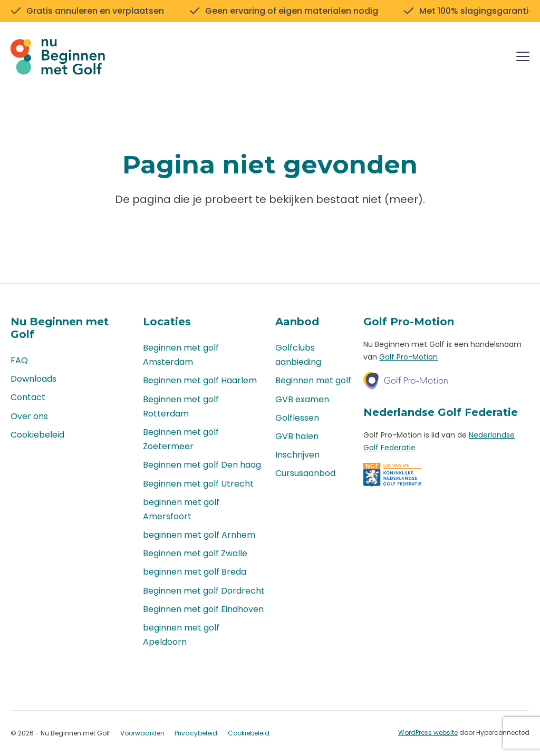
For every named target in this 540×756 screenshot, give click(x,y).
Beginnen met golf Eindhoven (203, 609)
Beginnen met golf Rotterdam (181, 406)
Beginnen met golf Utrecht (198, 484)
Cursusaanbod (305, 474)
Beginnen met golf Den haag (202, 465)
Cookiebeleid (37, 435)
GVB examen (302, 399)
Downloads (33, 379)
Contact (28, 398)
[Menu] (523, 58)
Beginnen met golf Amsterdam (181, 355)
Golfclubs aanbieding (298, 355)
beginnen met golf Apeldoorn (181, 635)
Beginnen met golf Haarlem (200, 381)
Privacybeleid (196, 734)
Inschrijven (297, 455)
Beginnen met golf (313, 381)
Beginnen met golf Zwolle (195, 554)
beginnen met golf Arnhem (199, 535)
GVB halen (297, 436)
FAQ (19, 360)
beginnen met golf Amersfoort (181, 509)
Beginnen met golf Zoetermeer (181, 439)
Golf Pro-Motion (408, 357)
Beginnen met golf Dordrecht (204, 591)
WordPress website (428, 733)
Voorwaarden (142, 734)
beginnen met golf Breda (195, 572)
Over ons (29, 416)
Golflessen (297, 418)
